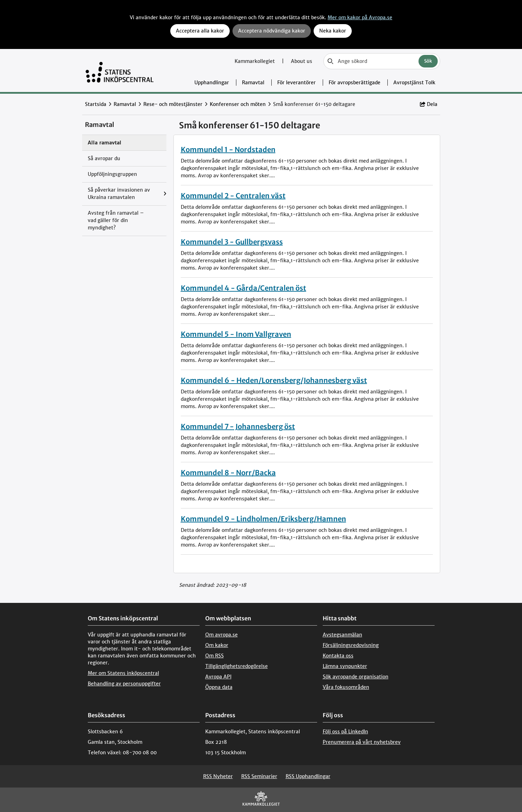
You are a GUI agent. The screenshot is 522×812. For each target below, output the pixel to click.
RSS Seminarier (259, 776)
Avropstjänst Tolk (414, 83)
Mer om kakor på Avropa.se (360, 17)
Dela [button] (429, 104)
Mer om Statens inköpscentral (123, 673)
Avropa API (218, 677)
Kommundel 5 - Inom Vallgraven (236, 334)
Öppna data (219, 687)
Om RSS (214, 656)
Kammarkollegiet (255, 61)
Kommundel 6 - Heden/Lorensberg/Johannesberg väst (274, 380)
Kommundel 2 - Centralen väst (233, 196)
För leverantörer (296, 83)
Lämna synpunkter (345, 666)
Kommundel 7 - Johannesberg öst (238, 426)
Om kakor (217, 645)
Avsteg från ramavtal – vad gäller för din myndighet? (116, 220)
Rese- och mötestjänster (173, 104)
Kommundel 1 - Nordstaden (228, 149)
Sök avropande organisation (356, 677)
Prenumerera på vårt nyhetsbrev (362, 742)
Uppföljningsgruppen (112, 174)
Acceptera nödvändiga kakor (272, 31)
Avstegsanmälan (342, 635)
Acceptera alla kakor (200, 31)
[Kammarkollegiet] (261, 800)
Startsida (96, 104)
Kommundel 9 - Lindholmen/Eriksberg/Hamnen (263, 519)
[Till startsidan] (120, 70)
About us (302, 61)
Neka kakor (333, 31)
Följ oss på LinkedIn (345, 732)
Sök (428, 61)
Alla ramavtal (105, 143)
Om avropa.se (221, 635)
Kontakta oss (338, 656)
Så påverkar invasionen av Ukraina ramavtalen (119, 194)
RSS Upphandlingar (308, 776)
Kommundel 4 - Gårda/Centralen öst (244, 288)
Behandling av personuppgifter (124, 684)
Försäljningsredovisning (351, 645)
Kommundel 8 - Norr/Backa (228, 473)
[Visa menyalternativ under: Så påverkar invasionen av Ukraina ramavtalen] (165, 194)
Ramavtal (253, 83)
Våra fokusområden (346, 687)
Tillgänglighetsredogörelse (237, 666)
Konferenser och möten (238, 104)
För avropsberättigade (355, 83)
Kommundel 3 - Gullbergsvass (232, 242)
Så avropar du (104, 158)
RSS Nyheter (218, 776)
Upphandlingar (212, 83)
